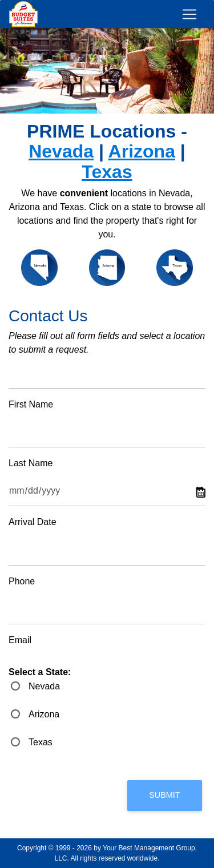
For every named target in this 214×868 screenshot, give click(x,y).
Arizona (142, 151)
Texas (107, 172)
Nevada (61, 151)
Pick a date (201, 493)
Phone (22, 581)
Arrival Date (33, 522)
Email (20, 640)
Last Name (31, 463)
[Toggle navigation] (189, 14)
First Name (31, 404)
